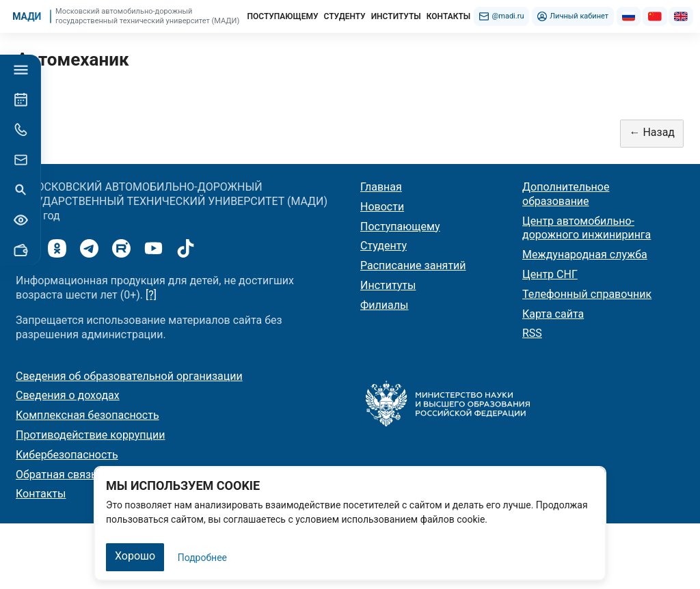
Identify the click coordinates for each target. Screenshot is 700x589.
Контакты (41, 494)
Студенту (383, 246)
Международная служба (585, 255)
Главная (381, 187)
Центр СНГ (550, 274)
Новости (382, 207)
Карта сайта (553, 314)
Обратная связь (56, 475)
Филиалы (384, 305)
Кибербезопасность (67, 455)
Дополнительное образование (566, 194)
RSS (532, 333)
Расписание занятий (413, 265)
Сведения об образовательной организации (129, 376)
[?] (151, 295)
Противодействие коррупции (91, 435)
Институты (388, 285)
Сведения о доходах (68, 395)
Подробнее (202, 558)
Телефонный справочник (587, 294)
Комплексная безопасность (87, 415)
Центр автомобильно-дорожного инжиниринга (587, 228)
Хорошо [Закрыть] (135, 556)
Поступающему (400, 227)
